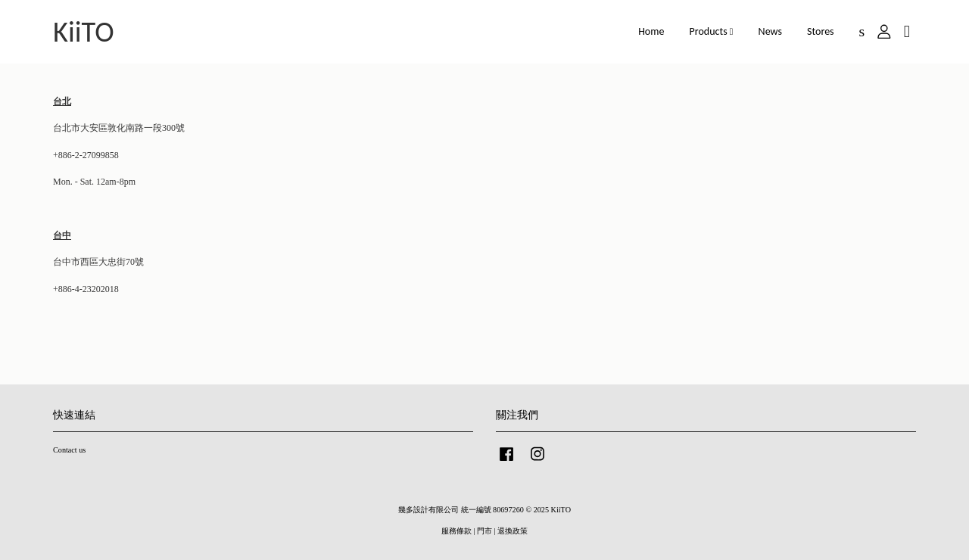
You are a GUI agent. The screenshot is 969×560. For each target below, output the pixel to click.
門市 (484, 531)
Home (651, 31)
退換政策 (513, 531)
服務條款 (456, 531)
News (770, 31)
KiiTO (84, 32)
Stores (821, 31)
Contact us (69, 450)
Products (712, 31)
